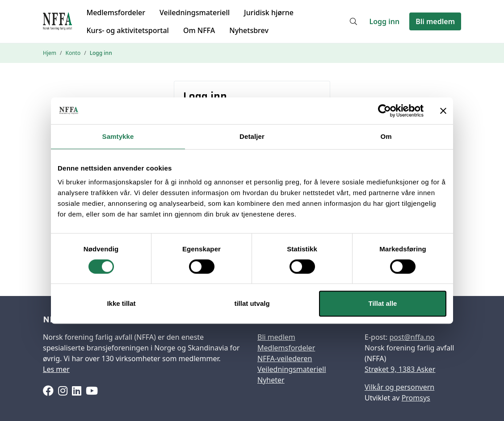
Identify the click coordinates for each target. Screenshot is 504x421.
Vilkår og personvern (399, 387)
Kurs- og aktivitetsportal (127, 30)
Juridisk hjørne (269, 13)
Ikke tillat (121, 303)
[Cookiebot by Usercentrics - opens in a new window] (384, 111)
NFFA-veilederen (285, 358)
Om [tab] (386, 136)
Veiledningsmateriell (195, 13)
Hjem (50, 53)
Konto (73, 53)
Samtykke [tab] (118, 136)
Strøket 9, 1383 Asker (400, 369)
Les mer (56, 369)
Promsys (416, 398)
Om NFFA (199, 30)
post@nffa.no (412, 337)
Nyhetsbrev (249, 30)
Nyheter (271, 380)
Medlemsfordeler (116, 13)
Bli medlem (435, 21)
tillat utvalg (252, 303)
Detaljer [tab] (252, 136)
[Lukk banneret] (443, 111)
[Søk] (353, 21)
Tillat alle (383, 303)
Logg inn (385, 21)
